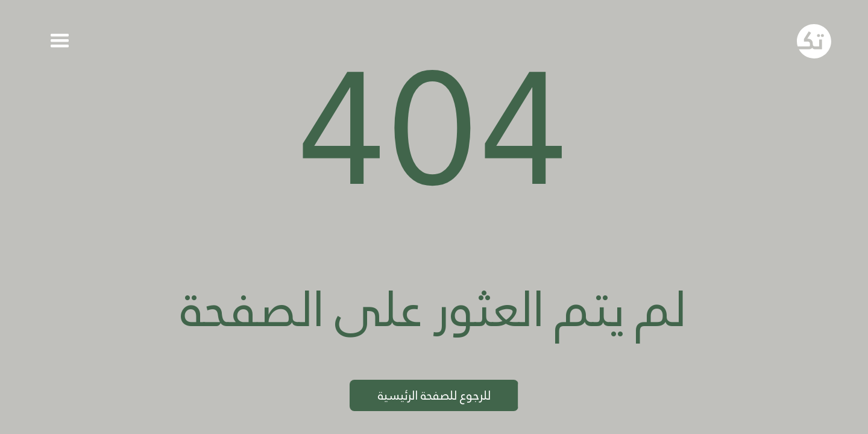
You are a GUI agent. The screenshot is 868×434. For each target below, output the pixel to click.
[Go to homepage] (814, 42)
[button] (59, 41)
